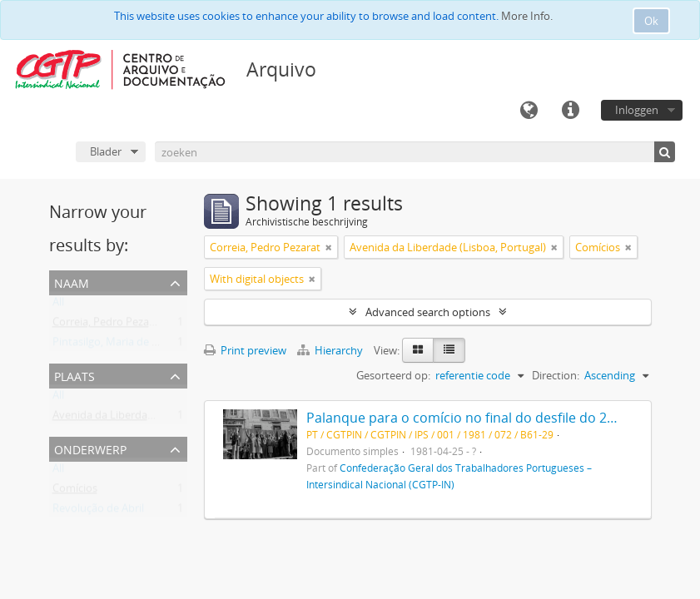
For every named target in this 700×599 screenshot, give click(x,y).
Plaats (74, 375)
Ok (651, 21)
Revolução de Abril (98, 512)
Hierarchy (331, 350)
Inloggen (637, 110)
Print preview (245, 350)
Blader (106, 151)
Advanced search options (428, 312)
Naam (72, 282)
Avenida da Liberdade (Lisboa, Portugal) (151, 418)
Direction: (556, 375)
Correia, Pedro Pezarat (108, 325)
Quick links (570, 111)
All (58, 305)
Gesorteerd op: (393, 375)
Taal (529, 111)
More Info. (527, 16)
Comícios (75, 492)
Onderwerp (90, 448)
